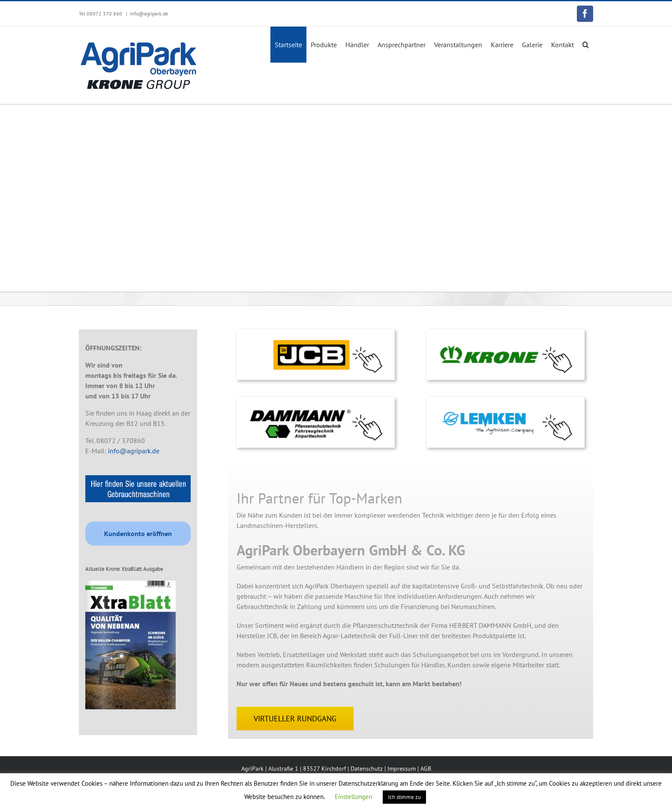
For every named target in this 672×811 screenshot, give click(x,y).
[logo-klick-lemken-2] (316, 333)
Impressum (402, 769)
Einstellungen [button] (353, 797)
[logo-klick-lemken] (505, 401)
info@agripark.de (149, 14)
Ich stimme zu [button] (404, 797)
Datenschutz (367, 769)
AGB (426, 769)
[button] (586, 45)
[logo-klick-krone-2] (505, 333)
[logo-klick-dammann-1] (316, 401)
